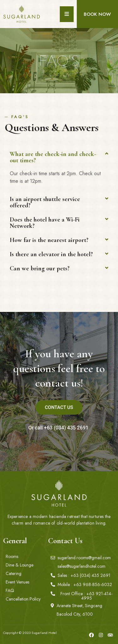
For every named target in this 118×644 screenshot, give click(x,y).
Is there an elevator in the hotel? (51, 254)
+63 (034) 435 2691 (66, 428)
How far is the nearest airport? (49, 240)
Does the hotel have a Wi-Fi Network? (45, 223)
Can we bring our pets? (40, 268)
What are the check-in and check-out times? (53, 157)
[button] (97, 14)
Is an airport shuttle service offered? (45, 202)
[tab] (59, 157)
